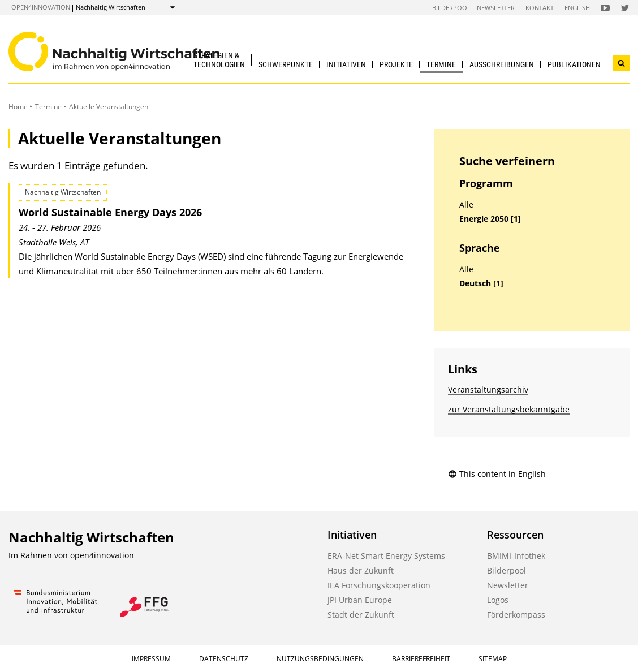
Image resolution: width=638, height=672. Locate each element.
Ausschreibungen (502, 64)
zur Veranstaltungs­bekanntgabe (509, 409)
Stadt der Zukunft (361, 615)
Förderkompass (516, 615)
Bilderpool (451, 8)
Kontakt (540, 8)
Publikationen (574, 64)
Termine (441, 64)
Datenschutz (224, 659)
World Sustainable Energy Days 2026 (110, 212)
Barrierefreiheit (421, 659)
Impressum (151, 659)
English (577, 8)
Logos (498, 600)
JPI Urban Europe (360, 600)
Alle (466, 205)
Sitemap (493, 659)
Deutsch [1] (481, 283)
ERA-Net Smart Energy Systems (386, 556)
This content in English (497, 474)
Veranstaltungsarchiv (488, 389)
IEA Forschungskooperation (379, 585)
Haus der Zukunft (361, 570)
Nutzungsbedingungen (320, 659)
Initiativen (346, 64)
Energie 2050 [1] (490, 219)
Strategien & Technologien (219, 60)
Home (18, 107)
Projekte (396, 64)
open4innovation (41, 7)
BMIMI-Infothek (516, 556)
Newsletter (496, 8)
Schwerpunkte (286, 64)
